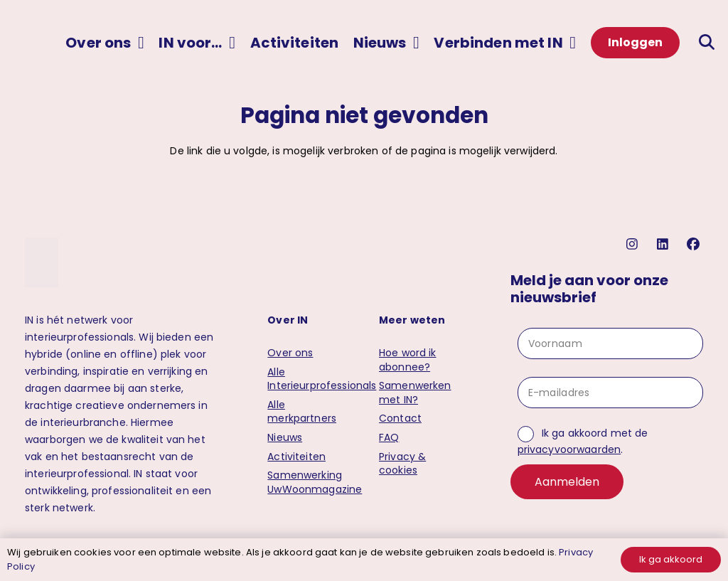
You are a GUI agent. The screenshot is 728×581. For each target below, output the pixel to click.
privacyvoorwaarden (569, 449)
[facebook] (695, 244)
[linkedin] (664, 244)
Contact (400, 418)
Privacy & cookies (402, 464)
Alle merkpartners (302, 412)
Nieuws (285, 437)
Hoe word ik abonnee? (408, 360)
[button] (138, 43)
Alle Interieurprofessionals (322, 379)
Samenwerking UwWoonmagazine (315, 482)
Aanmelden (567, 482)
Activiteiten (296, 457)
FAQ (389, 437)
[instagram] (634, 244)
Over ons (290, 353)
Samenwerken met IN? (415, 393)
